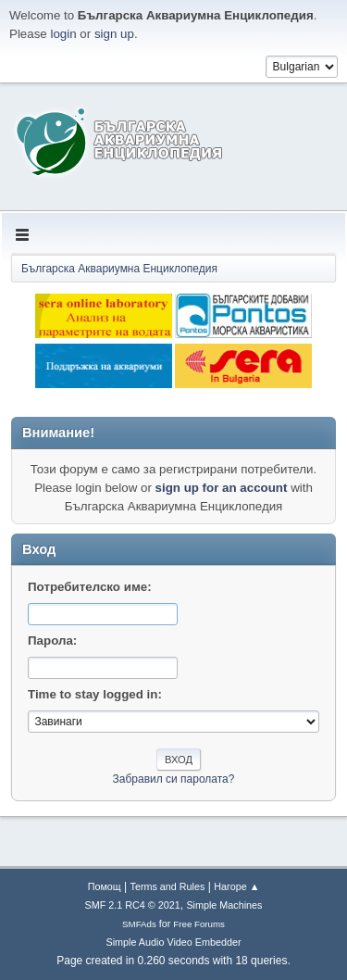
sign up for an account (222, 488)
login (63, 34)
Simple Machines (224, 905)
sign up (114, 34)
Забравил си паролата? (174, 779)
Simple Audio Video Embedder (173, 942)
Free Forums (199, 924)
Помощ (105, 886)
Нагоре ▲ (236, 886)
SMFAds (139, 924)
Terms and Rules (168, 886)
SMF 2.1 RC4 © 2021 (133, 905)
